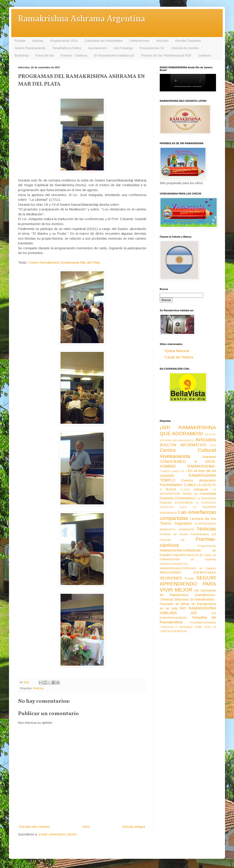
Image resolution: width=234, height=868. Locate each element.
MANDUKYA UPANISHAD (177, 530)
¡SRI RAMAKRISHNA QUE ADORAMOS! (188, 431)
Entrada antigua (134, 827)
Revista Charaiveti (188, 41)
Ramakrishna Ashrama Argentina (81, 19)
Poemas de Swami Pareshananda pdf (188, 534)
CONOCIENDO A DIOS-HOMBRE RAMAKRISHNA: (188, 464)
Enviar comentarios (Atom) (58, 834)
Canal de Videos (179, 357)
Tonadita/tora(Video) (203, 623)
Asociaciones (98, 48)
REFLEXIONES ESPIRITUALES (188, 572)
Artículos (162, 41)
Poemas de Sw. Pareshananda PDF (166, 55)
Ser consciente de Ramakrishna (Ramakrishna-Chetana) (188, 595)
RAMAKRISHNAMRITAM (174, 564)
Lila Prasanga (123, 48)
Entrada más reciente (34, 827)
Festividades (171, 485)
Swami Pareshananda (30, 48)
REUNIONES (171, 578)
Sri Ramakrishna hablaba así (114, 55)
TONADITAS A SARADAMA (176, 627)
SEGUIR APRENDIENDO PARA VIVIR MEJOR (188, 584)
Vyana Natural (177, 351)
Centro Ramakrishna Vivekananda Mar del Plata (64, 262)
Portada (20, 41)
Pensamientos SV (152, 48)
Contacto (205, 55)
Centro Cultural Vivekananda (188, 453)
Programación (207, 546)
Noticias (38, 41)
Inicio (86, 827)
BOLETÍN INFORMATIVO (183, 445)
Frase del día (45, 55)
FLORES (185, 490)
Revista (189, 579)
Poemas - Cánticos (74, 55)
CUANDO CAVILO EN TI (174, 471)
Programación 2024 (64, 41)
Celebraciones (139, 41)
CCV (213, 445)
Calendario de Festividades (103, 41)
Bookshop (22, 55)
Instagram (201, 489)
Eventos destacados (199, 480)
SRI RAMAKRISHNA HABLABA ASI (188, 611)
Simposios (182, 599)
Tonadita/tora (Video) (67, 48)
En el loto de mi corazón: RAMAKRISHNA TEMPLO (188, 475)
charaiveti (209, 457)
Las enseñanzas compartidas (188, 515)
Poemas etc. (173, 540)
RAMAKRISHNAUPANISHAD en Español (188, 568)
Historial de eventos (185, 48)
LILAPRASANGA (205, 524)
